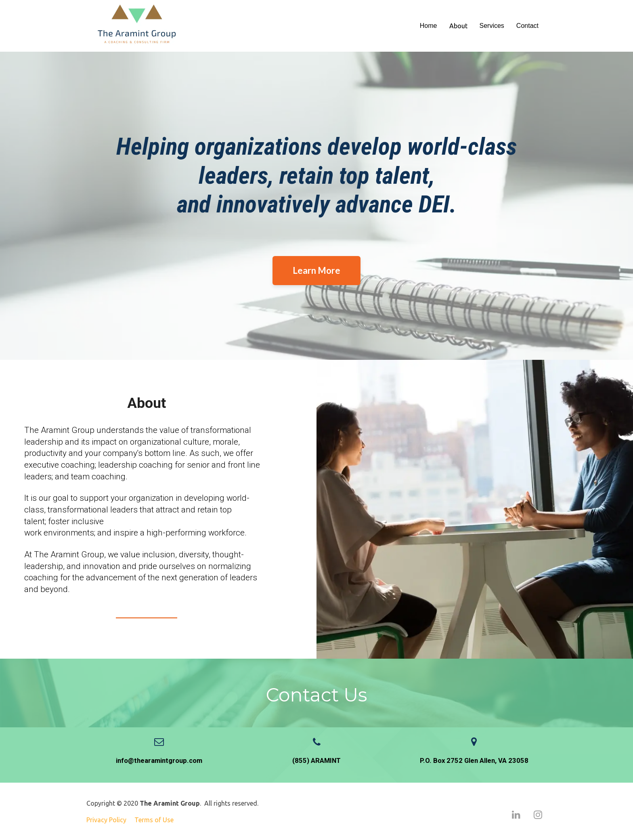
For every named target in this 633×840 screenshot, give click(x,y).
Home (429, 26)
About (458, 26)
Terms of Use (154, 820)
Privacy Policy (106, 820)
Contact (527, 26)
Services (492, 26)
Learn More (316, 270)
